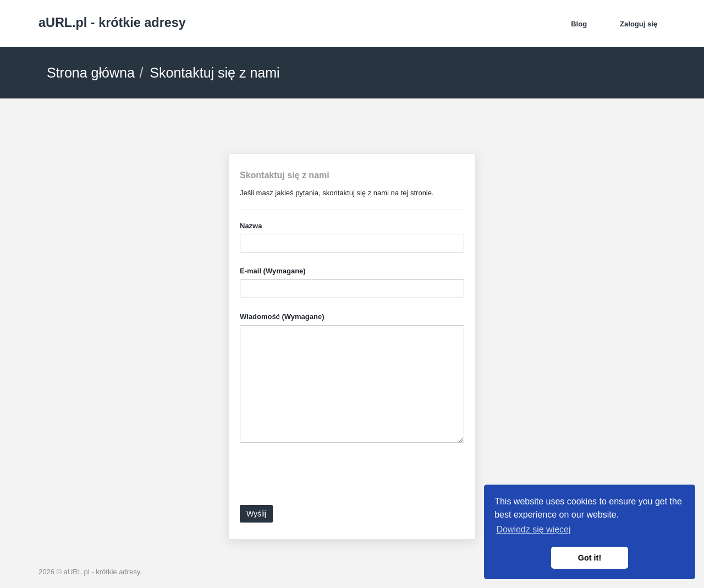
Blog (579, 24)
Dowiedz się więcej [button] (533, 529)
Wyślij (256, 514)
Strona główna (91, 73)
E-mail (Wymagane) (273, 271)
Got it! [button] (590, 558)
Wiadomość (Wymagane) (282, 317)
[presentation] (323, 478)
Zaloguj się (639, 24)
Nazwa (251, 226)
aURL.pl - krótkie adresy (112, 23)
